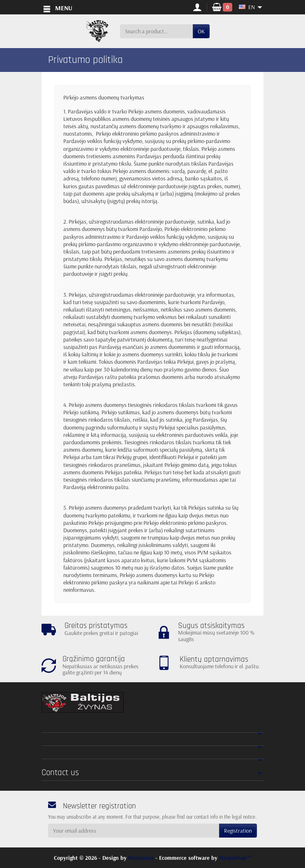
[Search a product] (156, 31)
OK (201, 31)
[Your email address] (134, 831)
